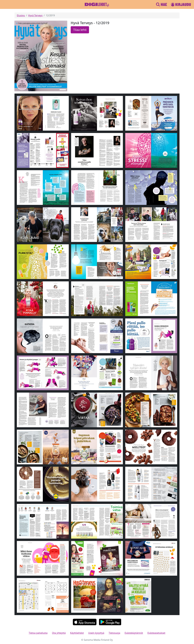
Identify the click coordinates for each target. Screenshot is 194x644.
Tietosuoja (114, 633)
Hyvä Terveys (35, 15)
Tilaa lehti (80, 30)
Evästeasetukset (156, 633)
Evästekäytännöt (134, 633)
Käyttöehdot (77, 633)
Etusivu (21, 15)
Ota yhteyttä (59, 633)
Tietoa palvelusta (38, 633)
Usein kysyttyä (96, 633)
